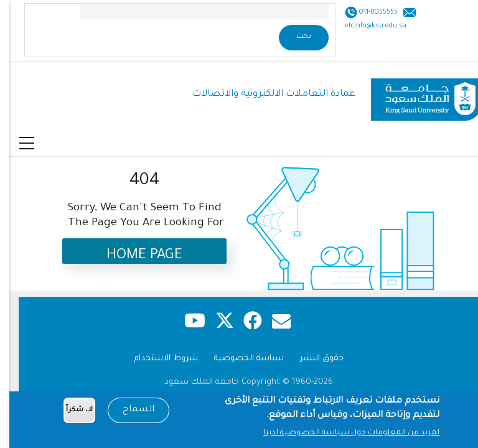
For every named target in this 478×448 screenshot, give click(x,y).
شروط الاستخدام (157, 359)
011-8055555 (368, 12)
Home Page (135, 256)
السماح (129, 411)
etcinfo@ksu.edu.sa (366, 26)
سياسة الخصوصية (240, 359)
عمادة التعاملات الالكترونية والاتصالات (265, 94)
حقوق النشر (312, 359)
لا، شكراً (70, 412)
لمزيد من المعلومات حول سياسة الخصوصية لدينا (342, 434)
